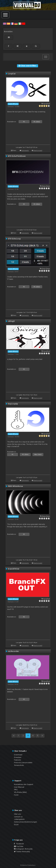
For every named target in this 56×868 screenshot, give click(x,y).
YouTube (19, 846)
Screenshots (19, 765)
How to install (38, 150)
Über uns (18, 814)
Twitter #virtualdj (22, 852)
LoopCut (12, 74)
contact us (18, 817)
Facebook (19, 844)
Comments (25, 150)
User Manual (19, 787)
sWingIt (11, 321)
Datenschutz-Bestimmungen (26, 822)
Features (17, 760)
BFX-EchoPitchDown (17, 156)
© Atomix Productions (28, 865)
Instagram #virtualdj (23, 849)
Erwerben (18, 757)
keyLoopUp (13, 404)
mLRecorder (13, 651)
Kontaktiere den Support (24, 784)
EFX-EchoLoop (14, 239)
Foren (16, 795)
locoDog (47, 103)
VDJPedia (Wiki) (20, 792)
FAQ (16, 790)
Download (18, 755)
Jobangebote (19, 819)
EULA (16, 825)
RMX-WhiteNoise (15, 486)
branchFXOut (14, 569)
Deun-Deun (46, 186)
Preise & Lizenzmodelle (23, 763)
